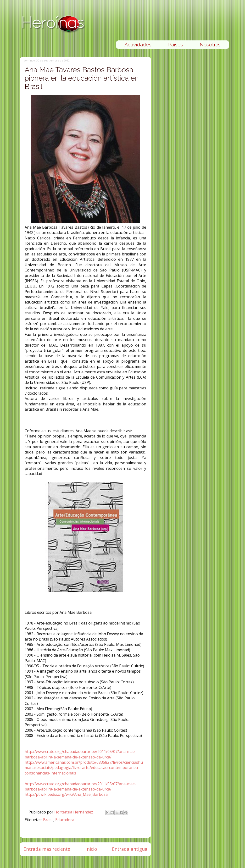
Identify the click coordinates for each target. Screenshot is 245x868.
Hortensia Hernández (74, 812)
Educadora (65, 820)
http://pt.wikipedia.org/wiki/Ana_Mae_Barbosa (66, 794)
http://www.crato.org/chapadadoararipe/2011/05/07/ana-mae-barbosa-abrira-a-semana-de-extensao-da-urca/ (80, 754)
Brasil (48, 820)
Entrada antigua (130, 849)
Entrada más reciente (47, 849)
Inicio (91, 849)
